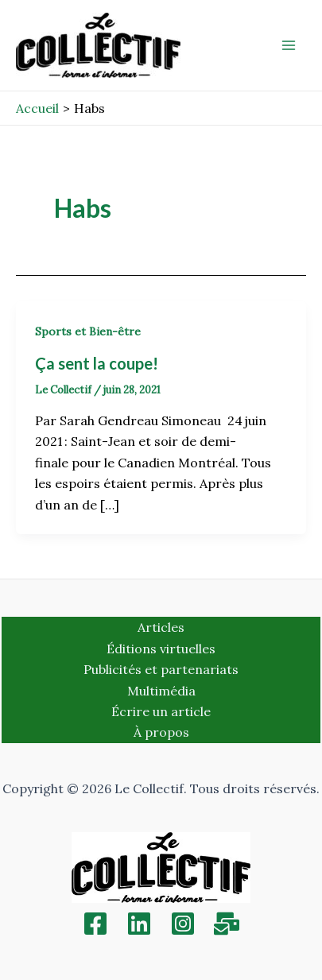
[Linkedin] (139, 924)
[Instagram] (183, 924)
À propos (161, 732)
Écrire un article (161, 711)
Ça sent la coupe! (97, 363)
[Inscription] (227, 924)
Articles (161, 627)
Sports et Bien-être (88, 331)
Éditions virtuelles (161, 649)
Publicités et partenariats (161, 669)
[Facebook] (95, 924)
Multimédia (161, 691)
